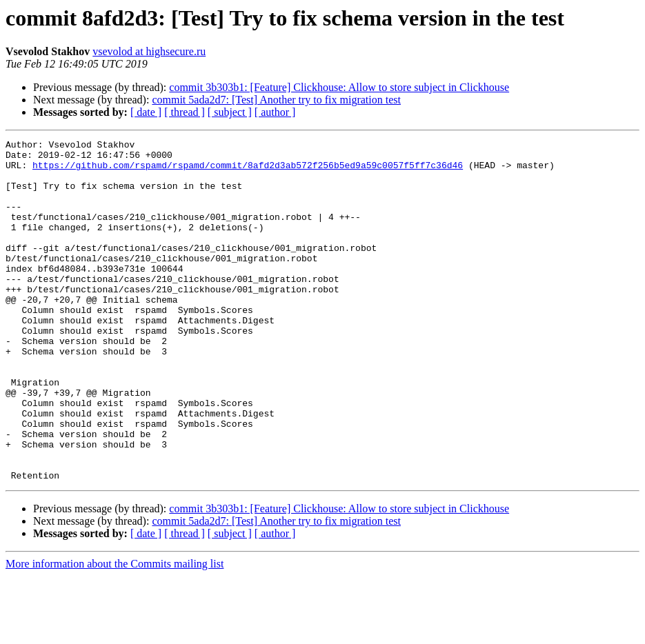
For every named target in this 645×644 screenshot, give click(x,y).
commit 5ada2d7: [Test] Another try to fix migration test (276, 100)
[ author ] (275, 112)
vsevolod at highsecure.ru (149, 51)
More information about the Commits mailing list (115, 632)
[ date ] (146, 112)
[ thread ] (185, 112)
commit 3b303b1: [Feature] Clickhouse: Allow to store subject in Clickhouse (339, 87)
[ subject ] (230, 112)
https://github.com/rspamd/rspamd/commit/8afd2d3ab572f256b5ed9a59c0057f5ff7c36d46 (248, 171)
